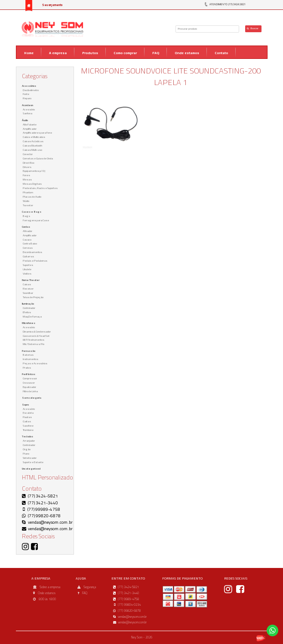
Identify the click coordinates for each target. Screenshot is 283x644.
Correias (28, 248)
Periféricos (29, 374)
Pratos (27, 368)
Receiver (28, 288)
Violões (27, 273)
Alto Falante (30, 124)
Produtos (90, 53)
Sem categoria (32, 398)
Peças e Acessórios (35, 363)
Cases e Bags (32, 212)
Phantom (28, 192)
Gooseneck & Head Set (36, 336)
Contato (221, 53)
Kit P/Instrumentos (34, 340)
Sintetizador (30, 458)
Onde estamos (187, 53)
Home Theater (31, 280)
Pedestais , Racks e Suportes (40, 188)
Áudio (25, 120)
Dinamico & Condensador (37, 331)
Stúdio (26, 201)
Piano (26, 453)
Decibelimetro (31, 90)
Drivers (27, 167)
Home (29, 53)
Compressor (30, 378)
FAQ (156, 53)
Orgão (27, 449)
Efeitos (27, 312)
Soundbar (28, 293)
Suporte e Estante (33, 462)
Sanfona (28, 113)
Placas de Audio (32, 197)
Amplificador (30, 129)
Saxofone (28, 426)
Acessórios (29, 86)
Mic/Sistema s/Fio (34, 344)
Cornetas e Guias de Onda (38, 158)
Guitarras (28, 256)
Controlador (29, 308)
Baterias (28, 355)
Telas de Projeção (33, 297)
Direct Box (29, 163)
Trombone (28, 430)
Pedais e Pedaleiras (35, 261)
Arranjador (29, 441)
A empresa (58, 53)
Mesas (27, 179)
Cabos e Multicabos (34, 137)
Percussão (29, 351)
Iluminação (28, 304)
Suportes (28, 265)
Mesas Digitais (32, 184)
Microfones (29, 323)
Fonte (26, 94)
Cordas (26, 227)
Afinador (28, 231)
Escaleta (28, 413)
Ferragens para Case (36, 220)
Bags (26, 216)
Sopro (25, 404)
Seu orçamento (52, 5)
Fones (26, 175)
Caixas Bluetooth (32, 145)
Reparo (27, 98)
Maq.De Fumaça (32, 316)
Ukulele (27, 269)
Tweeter (28, 205)
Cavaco (27, 240)
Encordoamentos (32, 252)
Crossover (29, 383)
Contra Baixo (30, 243)
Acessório (29, 109)
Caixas (27, 284)
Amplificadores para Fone (37, 133)
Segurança (90, 587)
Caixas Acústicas (33, 141)
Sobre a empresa (50, 587)
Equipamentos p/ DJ (34, 171)
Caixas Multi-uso (32, 150)
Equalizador (29, 387)
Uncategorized (31, 469)
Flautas (27, 417)
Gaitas (27, 421)
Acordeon (28, 105)
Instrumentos (31, 359)
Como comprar (125, 53)
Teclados (28, 436)
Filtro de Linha (30, 391)
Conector (28, 154)
